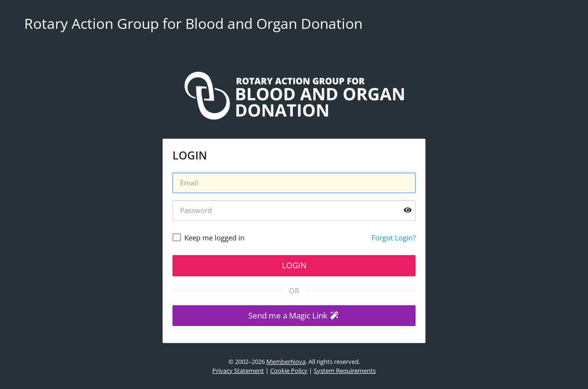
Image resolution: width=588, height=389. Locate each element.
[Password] (294, 210)
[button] (294, 316)
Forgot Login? (394, 238)
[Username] (294, 183)
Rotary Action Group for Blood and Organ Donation (193, 23)
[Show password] (408, 210)
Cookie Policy (289, 371)
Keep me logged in (214, 238)
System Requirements (345, 371)
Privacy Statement (238, 371)
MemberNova (286, 362)
